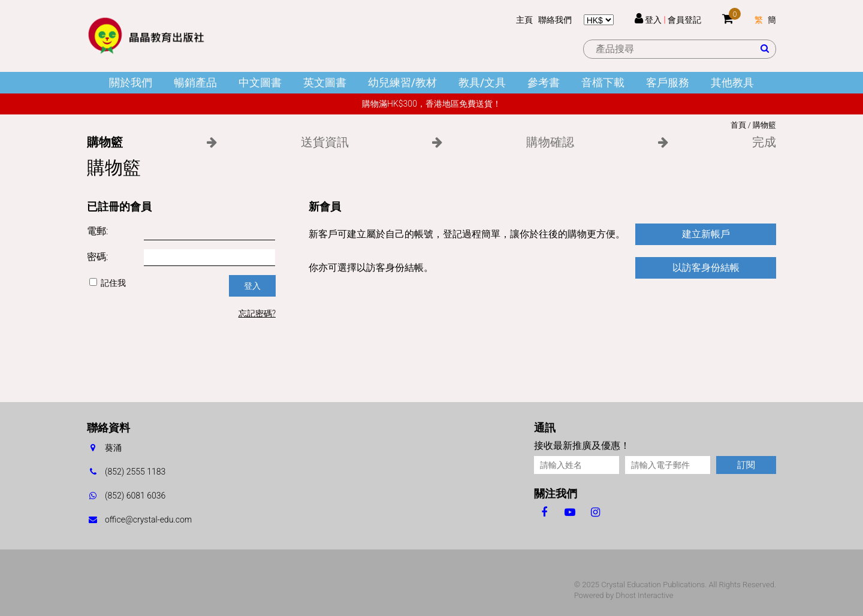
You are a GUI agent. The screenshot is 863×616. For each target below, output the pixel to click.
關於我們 (131, 82)
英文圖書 (325, 82)
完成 (764, 142)
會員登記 (684, 20)
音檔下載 (603, 82)
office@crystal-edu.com (148, 520)
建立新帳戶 (706, 234)
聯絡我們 (555, 20)
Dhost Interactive (644, 595)
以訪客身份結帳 (706, 268)
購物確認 (550, 142)
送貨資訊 (325, 142)
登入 (653, 20)
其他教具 (732, 82)
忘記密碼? (257, 313)
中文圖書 (260, 82)
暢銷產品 (195, 82)
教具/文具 (482, 82)
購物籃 (764, 125)
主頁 (524, 20)
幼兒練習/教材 (402, 82)
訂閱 (746, 465)
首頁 (738, 125)
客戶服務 (668, 82)
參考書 (544, 82)
